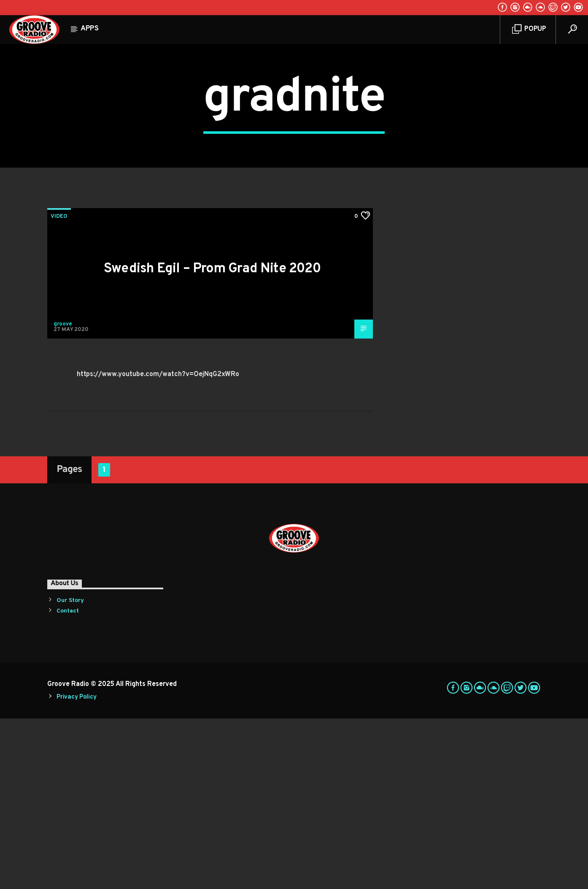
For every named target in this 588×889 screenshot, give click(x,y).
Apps (90, 29)
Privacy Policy (76, 868)
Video (59, 387)
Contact (68, 782)
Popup (529, 29)
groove (63, 495)
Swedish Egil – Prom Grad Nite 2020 (212, 439)
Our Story (70, 771)
